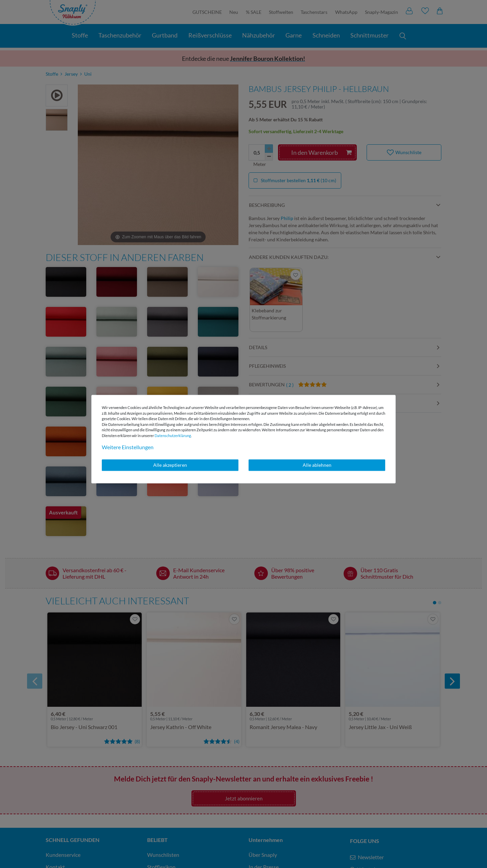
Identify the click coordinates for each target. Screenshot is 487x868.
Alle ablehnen (317, 465)
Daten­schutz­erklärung (173, 436)
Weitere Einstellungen (128, 447)
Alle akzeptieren (170, 465)
